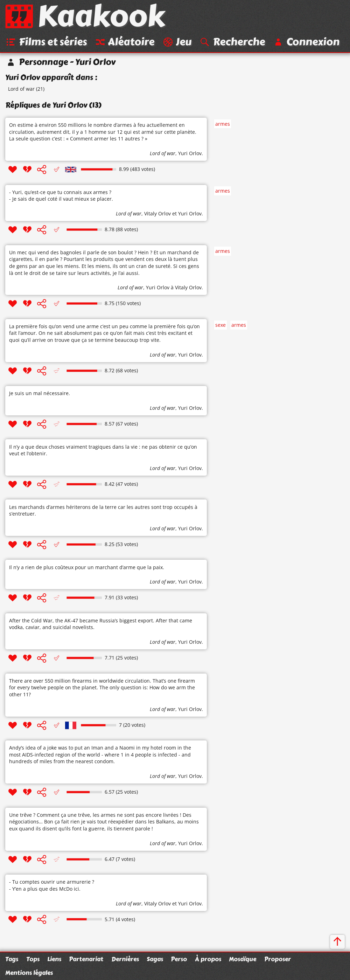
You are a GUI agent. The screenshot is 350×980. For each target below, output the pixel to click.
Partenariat (86, 959)
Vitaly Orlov (157, 213)
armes (223, 124)
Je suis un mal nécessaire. (40, 393)
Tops (33, 959)
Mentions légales (29, 973)
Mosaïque (243, 959)
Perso (179, 959)
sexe (220, 325)
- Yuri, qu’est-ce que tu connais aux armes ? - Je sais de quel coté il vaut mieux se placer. (61, 196)
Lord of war (21, 89)
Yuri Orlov (190, 153)
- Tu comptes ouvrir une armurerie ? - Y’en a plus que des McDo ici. (52, 885)
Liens (54, 959)
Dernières (125, 959)
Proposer (278, 959)
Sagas (155, 959)
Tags (12, 959)
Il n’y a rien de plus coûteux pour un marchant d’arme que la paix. (87, 567)
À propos (208, 959)
